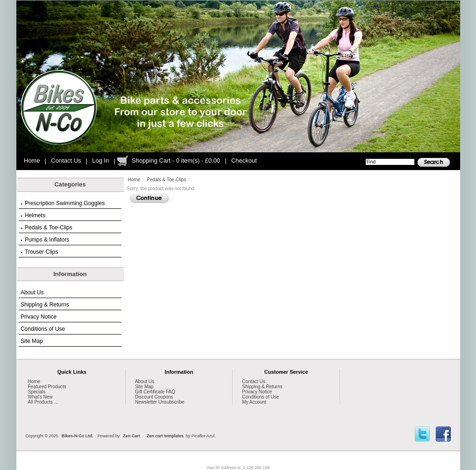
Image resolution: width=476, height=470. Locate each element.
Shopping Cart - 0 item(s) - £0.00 (176, 160)
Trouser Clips (39, 252)
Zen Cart (131, 436)
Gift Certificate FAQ (155, 392)
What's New (40, 397)
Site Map (32, 341)
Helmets (33, 215)
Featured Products (47, 387)
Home (32, 160)
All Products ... (43, 402)
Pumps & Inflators (45, 240)
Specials (37, 392)
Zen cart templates (165, 436)
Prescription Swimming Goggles (63, 203)
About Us (32, 292)
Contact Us (66, 160)
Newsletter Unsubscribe (160, 402)
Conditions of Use (43, 329)
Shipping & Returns (45, 305)
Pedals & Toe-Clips (166, 180)
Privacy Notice (39, 317)
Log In (100, 160)
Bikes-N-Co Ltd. (78, 436)
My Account (254, 402)
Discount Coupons (154, 397)
